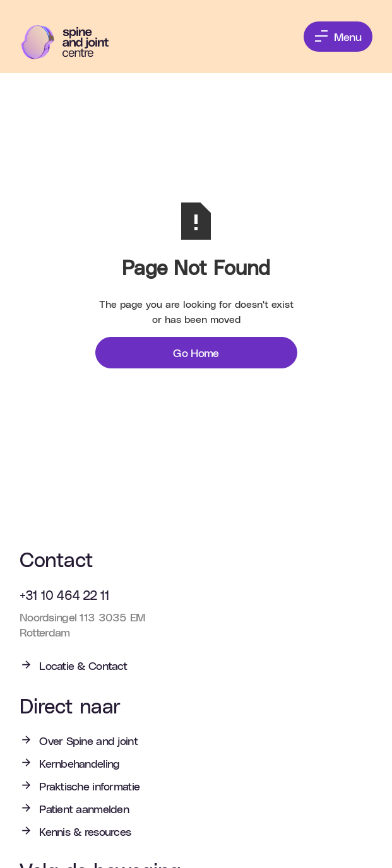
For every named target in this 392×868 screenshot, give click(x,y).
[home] (74, 42)
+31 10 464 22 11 (64, 595)
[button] (338, 37)
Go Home (196, 352)
